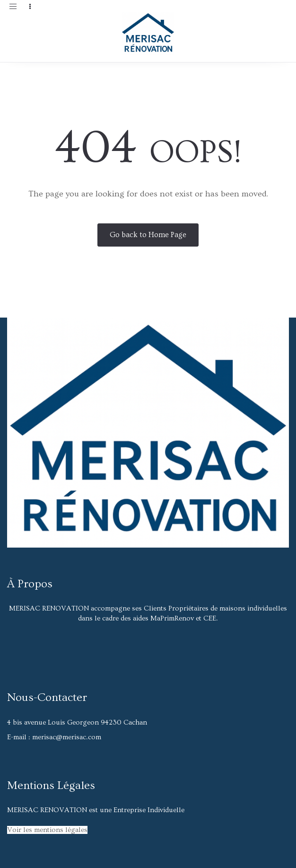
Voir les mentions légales (47, 830)
